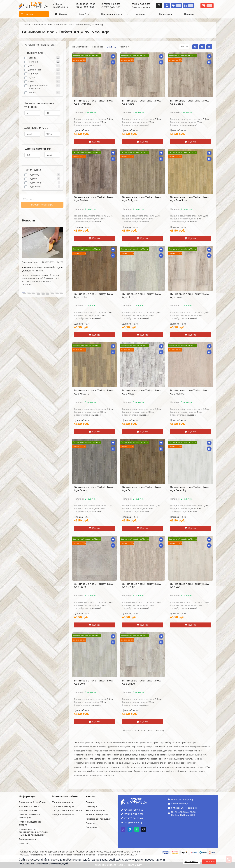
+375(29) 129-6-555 (111, 4)
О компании (166, 14)
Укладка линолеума (63, 806)
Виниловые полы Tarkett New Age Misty (141, 392)
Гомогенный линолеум (98, 819)
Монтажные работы (65, 797)
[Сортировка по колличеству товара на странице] (184, 47)
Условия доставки (29, 806)
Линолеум (91, 806)
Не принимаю (191, 862)
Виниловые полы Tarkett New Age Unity (141, 585)
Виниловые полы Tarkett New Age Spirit (93, 585)
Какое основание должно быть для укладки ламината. (42, 269)
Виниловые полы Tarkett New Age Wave (141, 682)
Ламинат (91, 802)
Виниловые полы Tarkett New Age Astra (141, 102)
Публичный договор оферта (30, 823)
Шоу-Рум (84, 14)
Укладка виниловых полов (67, 810)
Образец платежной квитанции (30, 816)
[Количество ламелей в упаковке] (32, 113)
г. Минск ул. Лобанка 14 (184, 808)
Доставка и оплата (112, 14)
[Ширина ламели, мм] (32, 155)
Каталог (91, 797)
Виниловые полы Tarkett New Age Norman (190, 392)
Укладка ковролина (63, 815)
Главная (26, 25)
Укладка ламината (63, 802)
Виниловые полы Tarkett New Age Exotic (93, 296)
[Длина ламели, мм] (32, 134)
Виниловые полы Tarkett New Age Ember (93, 199)
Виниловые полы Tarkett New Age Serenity (190, 489)
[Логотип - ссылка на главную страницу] (144, 802)
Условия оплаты (28, 810)
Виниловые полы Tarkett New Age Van (190, 585)
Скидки (61, 14)
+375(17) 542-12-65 (111, 7)
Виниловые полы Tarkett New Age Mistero (93, 392)
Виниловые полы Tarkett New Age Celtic (190, 102)
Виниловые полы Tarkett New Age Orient (93, 489)
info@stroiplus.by (133, 822)
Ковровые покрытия (97, 815)
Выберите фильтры (42, 205)
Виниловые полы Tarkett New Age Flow (141, 296)
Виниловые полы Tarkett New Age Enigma (141, 199)
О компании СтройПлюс (32, 802)
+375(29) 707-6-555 (141, 4)
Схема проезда (179, 804)
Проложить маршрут (183, 799)
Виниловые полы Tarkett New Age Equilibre (190, 199)
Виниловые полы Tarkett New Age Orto (141, 489)
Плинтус (90, 823)
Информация (28, 797)
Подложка (91, 827)
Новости (189, 14)
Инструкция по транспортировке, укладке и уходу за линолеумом (34, 832)
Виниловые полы (43, 25)
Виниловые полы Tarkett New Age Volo (93, 682)
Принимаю (209, 862)
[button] (24, 293)
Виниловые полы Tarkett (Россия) (73, 25)
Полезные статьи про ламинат (31, 262)
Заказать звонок (141, 7)
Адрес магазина (28, 839)
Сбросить (29, 199)
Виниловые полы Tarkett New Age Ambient (93, 102)
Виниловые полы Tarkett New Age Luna (190, 296)
